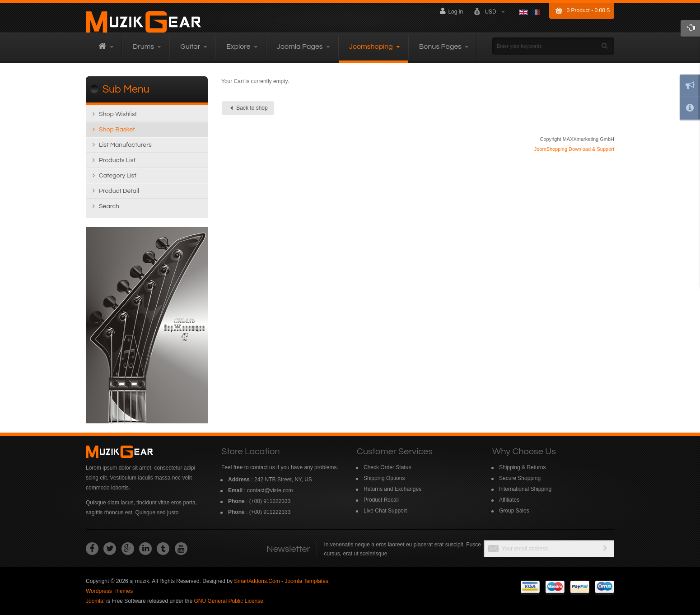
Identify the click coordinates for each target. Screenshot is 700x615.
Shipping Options (384, 478)
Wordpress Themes (109, 591)
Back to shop (249, 108)
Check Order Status (387, 467)
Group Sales (514, 511)
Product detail (119, 191)
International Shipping (525, 489)
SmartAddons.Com (257, 581)
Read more (147, 325)
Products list (117, 160)
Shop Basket (117, 130)
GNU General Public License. (229, 601)
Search (109, 206)
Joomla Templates (306, 581)
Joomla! (95, 601)
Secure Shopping (520, 478)
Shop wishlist (118, 114)
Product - (588, 10)
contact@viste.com (270, 490)
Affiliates (509, 500)
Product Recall (381, 500)
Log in (451, 11)
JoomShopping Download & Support (574, 149)
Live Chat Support (385, 511)
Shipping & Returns (522, 467)
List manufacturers (125, 145)
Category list (118, 176)
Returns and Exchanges (392, 489)
